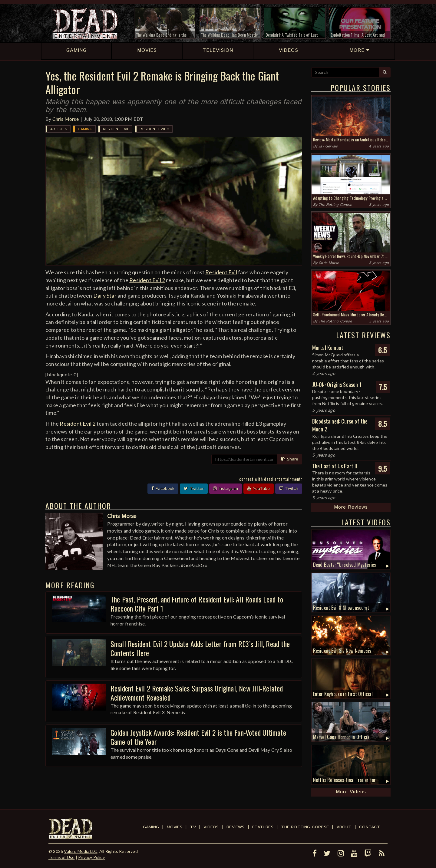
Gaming (85, 129)
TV (193, 827)
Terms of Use (61, 857)
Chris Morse (66, 119)
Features (263, 827)
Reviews (235, 827)
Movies (175, 827)
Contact (370, 827)
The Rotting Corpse (335, 205)
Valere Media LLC (81, 851)
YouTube (259, 489)
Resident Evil (116, 129)
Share (290, 459)
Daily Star (105, 295)
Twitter (194, 489)
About (344, 827)
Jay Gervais (328, 146)
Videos (211, 827)
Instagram (226, 489)
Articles (59, 129)
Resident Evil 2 (154, 129)
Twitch (289, 489)
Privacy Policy (91, 857)
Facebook (163, 489)
